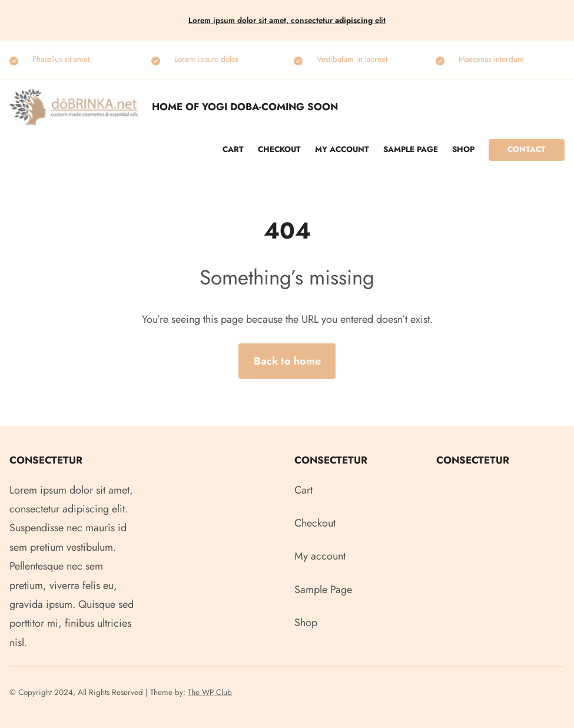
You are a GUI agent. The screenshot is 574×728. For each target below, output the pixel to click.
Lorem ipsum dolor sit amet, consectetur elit (287, 20)
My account (342, 149)
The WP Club (210, 692)
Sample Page (411, 149)
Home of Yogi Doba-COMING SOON (245, 107)
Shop (463, 149)
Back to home (287, 361)
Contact (527, 149)
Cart (233, 149)
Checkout (279, 149)
